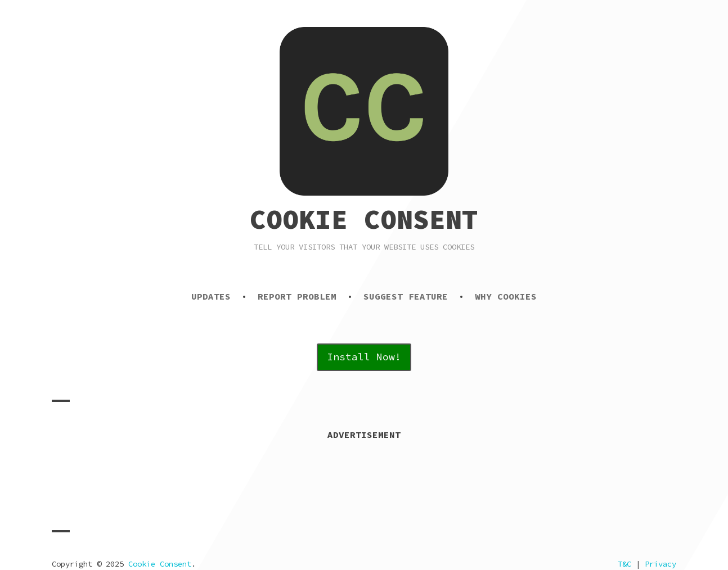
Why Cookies (506, 296)
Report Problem (297, 296)
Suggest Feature (406, 296)
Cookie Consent (364, 219)
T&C (624, 564)
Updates (211, 296)
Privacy (660, 564)
